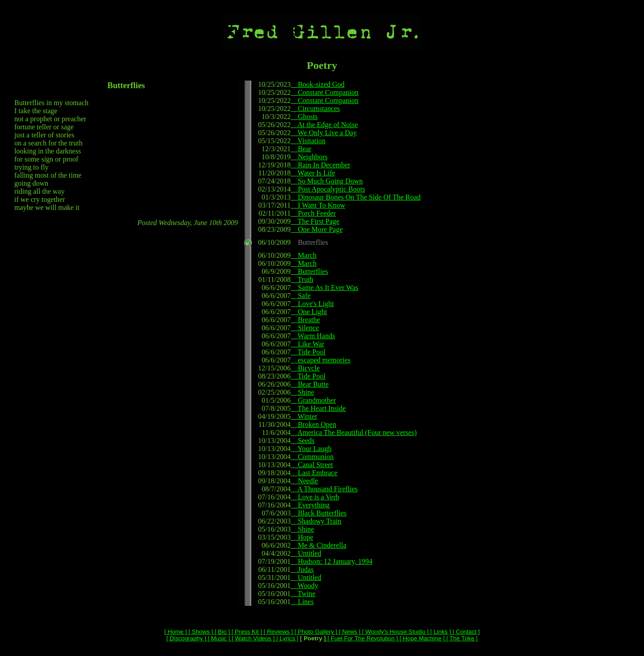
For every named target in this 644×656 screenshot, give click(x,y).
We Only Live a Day (324, 133)
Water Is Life (313, 173)
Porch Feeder (313, 213)
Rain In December (320, 165)
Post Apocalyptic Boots (328, 189)
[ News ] (349, 632)
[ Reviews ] (278, 632)
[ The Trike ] (461, 638)
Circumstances (315, 109)
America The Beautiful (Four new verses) (354, 432)
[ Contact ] (465, 632)
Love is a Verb (315, 497)
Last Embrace (314, 473)
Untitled (306, 553)
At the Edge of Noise (324, 125)
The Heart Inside (318, 408)
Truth (302, 279)
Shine (302, 392)
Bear (301, 149)
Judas (302, 569)
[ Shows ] (200, 632)
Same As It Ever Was (324, 288)
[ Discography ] (186, 638)
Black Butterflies (319, 513)
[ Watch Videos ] (252, 638)
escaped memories (321, 360)
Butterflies (309, 271)
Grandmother (313, 400)
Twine (303, 594)
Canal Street (312, 465)
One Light (309, 312)
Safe (301, 296)
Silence (305, 328)
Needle (304, 481)
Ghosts (304, 117)
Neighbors (309, 157)
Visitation (308, 141)
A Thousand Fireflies (324, 489)
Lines (302, 602)
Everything (310, 505)
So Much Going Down (327, 181)
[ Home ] (175, 632)
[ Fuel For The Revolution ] (362, 638)
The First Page (315, 221)
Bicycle (305, 368)
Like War (307, 344)
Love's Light (312, 304)
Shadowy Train (316, 521)
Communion (312, 457)
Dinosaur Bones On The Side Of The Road (356, 197)
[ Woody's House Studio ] (395, 632)
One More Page (317, 229)
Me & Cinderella (318, 545)
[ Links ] (440, 632)
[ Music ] (218, 638)
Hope (302, 537)
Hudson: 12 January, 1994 (332, 561)
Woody (305, 586)
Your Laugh (311, 449)
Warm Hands (313, 336)
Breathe (305, 320)
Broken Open (314, 424)
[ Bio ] (221, 632)
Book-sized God (318, 84)
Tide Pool (308, 352)
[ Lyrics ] (286, 638)
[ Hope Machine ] (421, 638)
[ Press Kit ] (246, 632)
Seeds (303, 441)
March (304, 255)
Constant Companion (325, 92)
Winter (304, 416)
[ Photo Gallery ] (315, 632)
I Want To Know (318, 205)
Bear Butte (310, 384)
